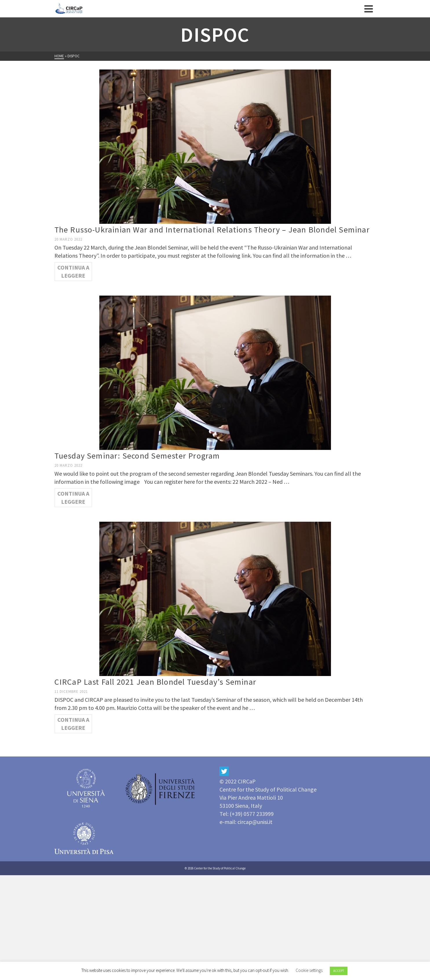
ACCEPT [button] (339, 971)
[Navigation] (369, 9)
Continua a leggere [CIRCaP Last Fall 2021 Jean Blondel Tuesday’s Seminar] (73, 724)
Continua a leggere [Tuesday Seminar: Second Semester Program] (73, 498)
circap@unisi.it (255, 822)
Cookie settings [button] (309, 970)
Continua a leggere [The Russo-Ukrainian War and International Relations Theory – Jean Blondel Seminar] (73, 271)
